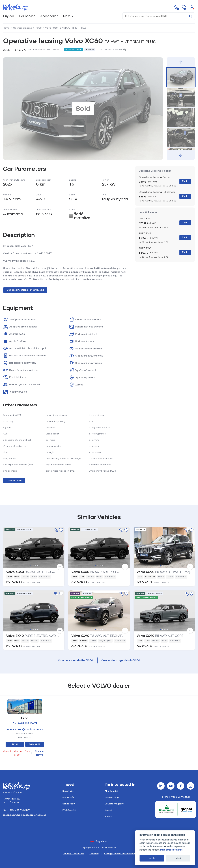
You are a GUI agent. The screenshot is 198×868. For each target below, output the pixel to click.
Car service (27, 16)
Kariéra (108, 816)
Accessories (49, 16)
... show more (14, 480)
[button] (192, 7)
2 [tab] (32, 566)
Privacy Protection (73, 854)
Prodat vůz (68, 797)
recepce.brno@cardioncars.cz (25, 729)
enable (152, 858)
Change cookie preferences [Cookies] (120, 854)
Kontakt (109, 810)
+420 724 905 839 (16, 810)
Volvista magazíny (115, 804)
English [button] (97, 841)
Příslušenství (69, 810)
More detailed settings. (172, 850)
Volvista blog (112, 797)
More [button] (67, 16)
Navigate (35, 744)
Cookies (94, 854)
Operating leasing (23, 28)
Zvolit (185, 181)
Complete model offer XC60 (75, 660)
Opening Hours (40, 753)
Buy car (9, 16)
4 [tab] (36, 566)
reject (178, 858)
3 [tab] (34, 566)
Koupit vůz (68, 791)
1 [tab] (30, 566)
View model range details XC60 (120, 660)
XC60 (39, 28)
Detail (15, 744)
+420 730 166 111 (25, 723)
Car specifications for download (25, 290)
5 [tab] (38, 566)
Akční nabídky (112, 791)
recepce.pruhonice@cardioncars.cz (25, 815)
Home (6, 28)
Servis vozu (69, 804)
